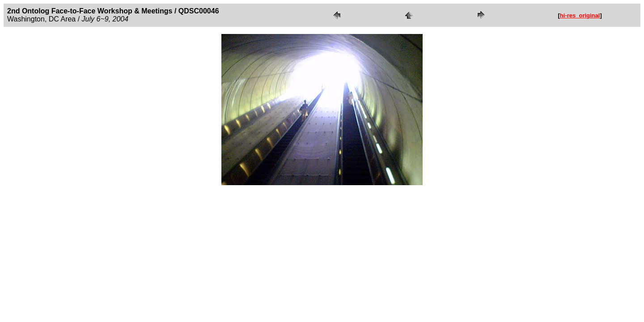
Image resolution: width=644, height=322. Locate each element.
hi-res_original (580, 15)
